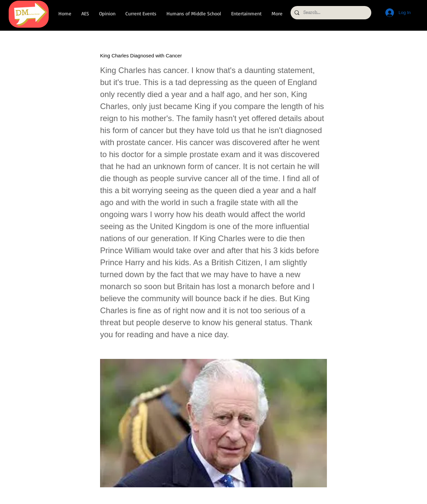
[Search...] (330, 13)
